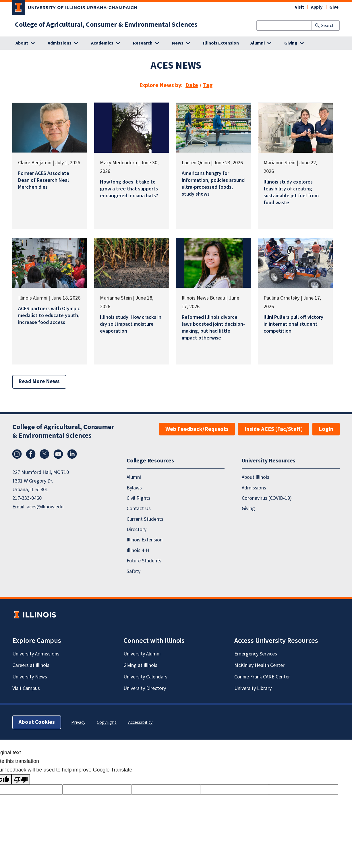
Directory (137, 530)
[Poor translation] (21, 779)
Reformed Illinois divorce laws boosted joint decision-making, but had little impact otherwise (213, 328)
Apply (317, 7)
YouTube (58, 454)
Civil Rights (139, 498)
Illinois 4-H (138, 550)
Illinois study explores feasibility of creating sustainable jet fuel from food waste (291, 192)
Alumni (134, 477)
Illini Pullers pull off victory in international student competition (293, 324)
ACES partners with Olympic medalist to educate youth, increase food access (49, 316)
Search (328, 26)
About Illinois (256, 477)
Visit (299, 7)
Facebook (31, 454)
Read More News (39, 382)
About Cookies (37, 722)
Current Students (145, 519)
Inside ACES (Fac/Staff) (274, 429)
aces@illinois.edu (45, 507)
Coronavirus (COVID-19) (267, 498)
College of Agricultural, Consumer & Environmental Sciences (106, 25)
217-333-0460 (27, 498)
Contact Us (139, 509)
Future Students (144, 561)
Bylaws (134, 488)
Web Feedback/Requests (197, 429)
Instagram (17, 454)
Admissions (254, 488)
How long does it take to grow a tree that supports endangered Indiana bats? (129, 189)
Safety (134, 571)
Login (326, 429)
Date (192, 85)
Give (334, 7)
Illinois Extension (221, 43)
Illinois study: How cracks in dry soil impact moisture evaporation (131, 324)
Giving (248, 509)
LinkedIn (72, 454)
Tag (208, 85)
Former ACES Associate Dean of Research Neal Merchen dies (44, 180)
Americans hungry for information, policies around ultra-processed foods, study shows (213, 184)
